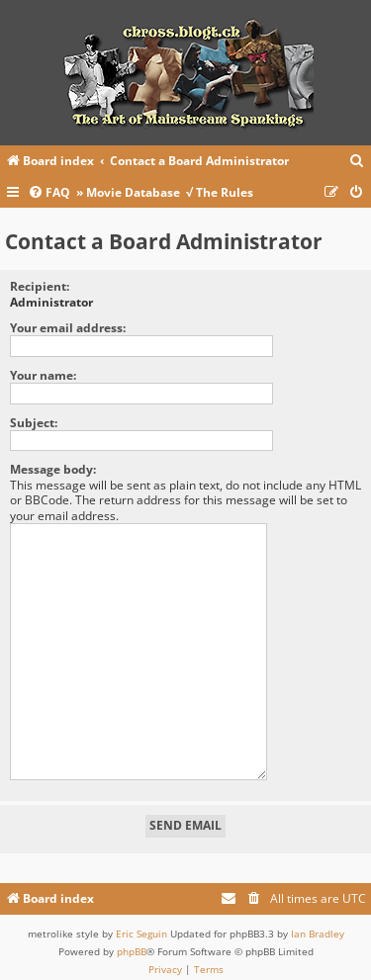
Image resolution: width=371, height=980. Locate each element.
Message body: (53, 469)
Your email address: (68, 328)
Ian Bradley (318, 926)
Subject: (34, 423)
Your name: (43, 375)
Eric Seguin (141, 926)
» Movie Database (128, 192)
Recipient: (40, 286)
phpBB (132, 943)
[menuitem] (357, 162)
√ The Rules (220, 192)
